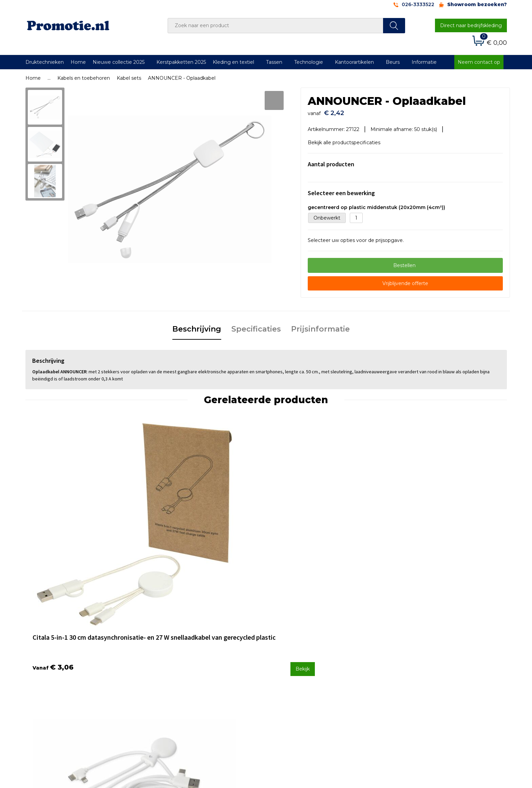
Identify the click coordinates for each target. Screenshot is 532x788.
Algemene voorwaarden (423, 641)
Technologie (309, 62)
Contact (284, 641)
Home (78, 62)
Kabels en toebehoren (84, 78)
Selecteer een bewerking (341, 190)
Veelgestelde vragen (179, 651)
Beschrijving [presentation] (197, 326)
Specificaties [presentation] (256, 326)
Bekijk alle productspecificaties (346, 139)
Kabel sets (129, 78)
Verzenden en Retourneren (307, 659)
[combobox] (275, 26)
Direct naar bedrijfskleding (471, 25)
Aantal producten (331, 161)
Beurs (393, 62)
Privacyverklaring (414, 659)
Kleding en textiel (233, 62)
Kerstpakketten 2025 (181, 62)
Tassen (274, 62)
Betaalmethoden (295, 651)
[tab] (197, 326)
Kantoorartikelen (354, 62)
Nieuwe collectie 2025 (119, 62)
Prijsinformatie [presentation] (320, 326)
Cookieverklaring (414, 651)
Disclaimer (406, 669)
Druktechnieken (45, 62)
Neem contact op (479, 62)
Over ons (166, 641)
